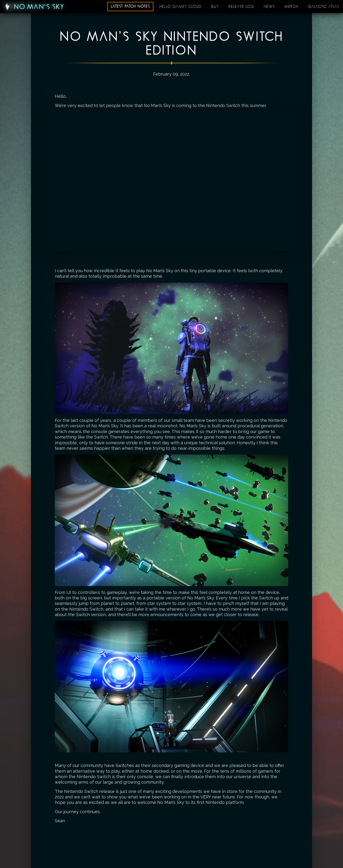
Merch (291, 7)
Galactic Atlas (324, 7)
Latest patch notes (130, 6)
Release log (241, 7)
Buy (215, 7)
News (269, 7)
